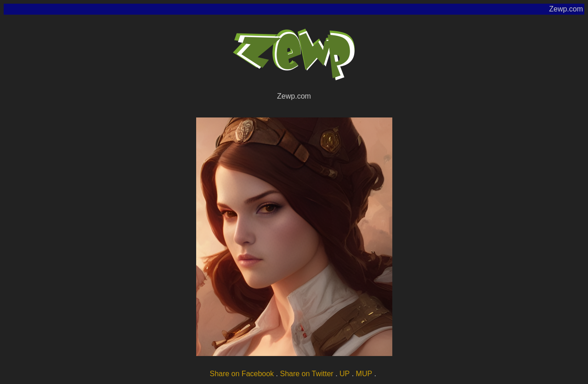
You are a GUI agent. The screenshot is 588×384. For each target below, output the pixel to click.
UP (345, 374)
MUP (364, 374)
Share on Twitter (306, 374)
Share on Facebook (242, 374)
